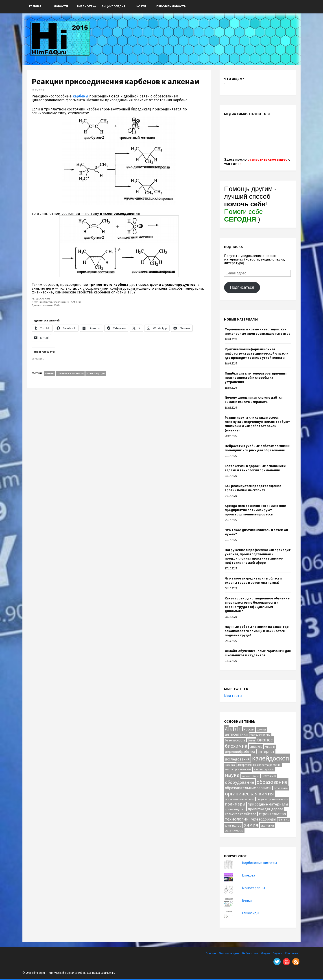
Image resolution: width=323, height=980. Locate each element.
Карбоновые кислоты (259, 863)
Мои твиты (233, 696)
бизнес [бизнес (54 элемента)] (265, 740)
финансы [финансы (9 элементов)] (284, 820)
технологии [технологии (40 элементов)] (237, 819)
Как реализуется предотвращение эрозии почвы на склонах (253, 488)
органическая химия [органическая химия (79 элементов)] (249, 794)
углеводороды (96, 373)
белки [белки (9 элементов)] (251, 741)
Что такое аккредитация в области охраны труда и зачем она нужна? (253, 580)
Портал (277, 953)
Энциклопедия (114, 6)
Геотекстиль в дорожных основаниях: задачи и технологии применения (255, 468)
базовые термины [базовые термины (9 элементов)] (260, 735)
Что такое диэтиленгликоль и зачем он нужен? (256, 532)
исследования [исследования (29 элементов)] (237, 759)
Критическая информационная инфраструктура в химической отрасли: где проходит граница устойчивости (257, 353)
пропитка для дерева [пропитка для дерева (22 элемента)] (265, 809)
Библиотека (86, 6)
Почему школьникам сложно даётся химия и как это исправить (254, 400)
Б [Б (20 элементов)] (231, 729)
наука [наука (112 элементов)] (232, 775)
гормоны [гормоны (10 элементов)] (270, 747)
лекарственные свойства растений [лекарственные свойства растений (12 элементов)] (259, 765)
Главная (35, 6)
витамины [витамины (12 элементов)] (256, 747)
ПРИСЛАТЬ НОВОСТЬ (171, 6)
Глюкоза (249, 875)
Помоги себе (243, 215)
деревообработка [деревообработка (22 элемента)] (240, 752)
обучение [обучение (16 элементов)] (281, 788)
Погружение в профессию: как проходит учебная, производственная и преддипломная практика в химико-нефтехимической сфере (258, 556)
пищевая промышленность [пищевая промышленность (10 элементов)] (273, 799)
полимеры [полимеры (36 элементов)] (235, 804)
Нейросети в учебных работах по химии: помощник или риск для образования (258, 448)
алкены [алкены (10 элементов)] (261, 729)
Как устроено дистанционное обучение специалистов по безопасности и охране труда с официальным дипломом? (257, 605)
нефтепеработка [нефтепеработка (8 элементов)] (251, 776)
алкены (49, 373)
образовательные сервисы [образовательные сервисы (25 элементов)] (248, 788)
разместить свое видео (267, 159)
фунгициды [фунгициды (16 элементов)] (233, 825)
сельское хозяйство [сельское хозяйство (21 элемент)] (241, 814)
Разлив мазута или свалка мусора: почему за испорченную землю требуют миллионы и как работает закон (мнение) (257, 424)
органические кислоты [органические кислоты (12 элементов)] (240, 799)
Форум (141, 6)
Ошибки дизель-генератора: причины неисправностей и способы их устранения (256, 378)
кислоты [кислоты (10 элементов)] (230, 765)
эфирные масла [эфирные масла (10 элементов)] (234, 830)
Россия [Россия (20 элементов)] (249, 729)
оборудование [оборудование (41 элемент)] (240, 782)
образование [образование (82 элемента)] (272, 782)
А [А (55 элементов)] (226, 729)
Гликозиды (251, 913)
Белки (247, 900)
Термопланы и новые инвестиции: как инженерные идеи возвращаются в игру (258, 331)
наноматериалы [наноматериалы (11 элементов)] (264, 769)
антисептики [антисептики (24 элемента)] (236, 734)
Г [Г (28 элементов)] (240, 729)
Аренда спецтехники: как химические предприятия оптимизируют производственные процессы (255, 510)
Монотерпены (253, 888)
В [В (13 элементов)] (236, 729)
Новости (61, 6)
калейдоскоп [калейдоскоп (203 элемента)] (271, 758)
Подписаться (242, 287)
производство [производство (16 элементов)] (235, 809)
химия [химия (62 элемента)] (251, 825)
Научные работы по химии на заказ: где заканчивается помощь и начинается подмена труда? (257, 631)
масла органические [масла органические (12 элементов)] (238, 769)
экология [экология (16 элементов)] (267, 825)
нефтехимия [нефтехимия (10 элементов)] (269, 776)
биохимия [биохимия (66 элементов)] (236, 746)
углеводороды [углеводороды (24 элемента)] (264, 819)
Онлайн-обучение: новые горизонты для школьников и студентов (258, 653)
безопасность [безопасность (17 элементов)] (235, 740)
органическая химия (70, 373)
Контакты (292, 953)
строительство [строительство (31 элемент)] (272, 814)
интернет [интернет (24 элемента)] (266, 752)
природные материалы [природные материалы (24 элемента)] (268, 804)
